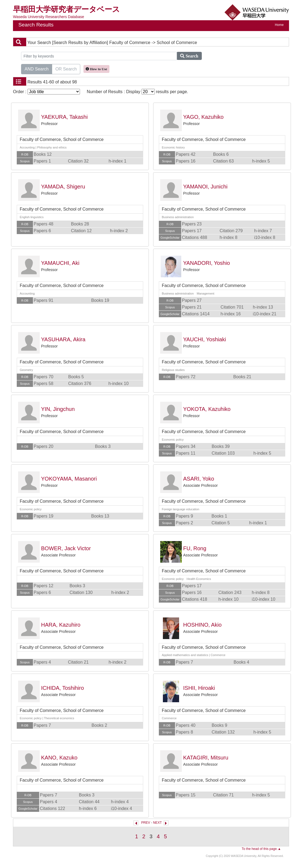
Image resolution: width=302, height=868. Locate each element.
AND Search (37, 69)
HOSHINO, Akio (202, 625)
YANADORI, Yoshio (207, 263)
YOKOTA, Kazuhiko (207, 409)
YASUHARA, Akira (63, 339)
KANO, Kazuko (59, 758)
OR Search (66, 69)
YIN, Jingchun (58, 409)
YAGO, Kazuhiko (203, 117)
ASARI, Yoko (199, 479)
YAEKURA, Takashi (64, 117)
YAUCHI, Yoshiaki (205, 339)
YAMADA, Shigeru (63, 187)
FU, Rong (195, 548)
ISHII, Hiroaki (199, 688)
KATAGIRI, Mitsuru (206, 758)
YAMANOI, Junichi (205, 187)
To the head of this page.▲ (261, 849)
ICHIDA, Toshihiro (63, 688)
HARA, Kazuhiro (61, 625)
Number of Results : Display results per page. (137, 92)
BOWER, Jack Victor (66, 548)
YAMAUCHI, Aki (60, 263)
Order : (46, 92)
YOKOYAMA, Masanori (69, 479)
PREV (146, 823)
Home (279, 25)
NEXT (157, 823)
